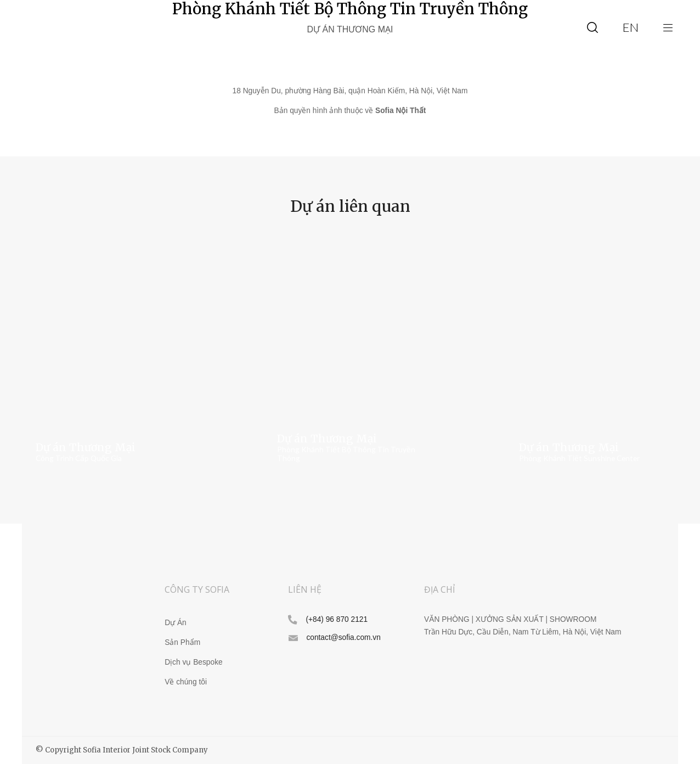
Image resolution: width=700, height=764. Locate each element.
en (631, 27)
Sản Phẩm (182, 642)
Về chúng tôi (186, 682)
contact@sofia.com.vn (343, 637)
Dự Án (176, 623)
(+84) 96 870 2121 (337, 619)
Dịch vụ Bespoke (193, 662)
